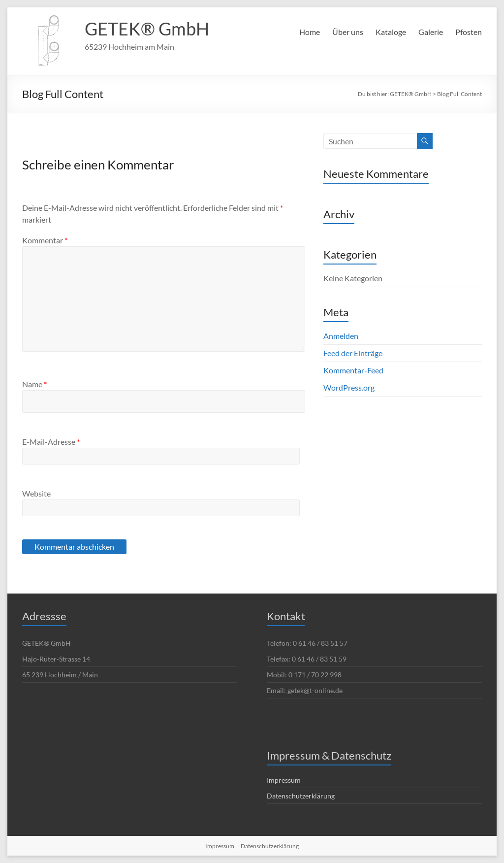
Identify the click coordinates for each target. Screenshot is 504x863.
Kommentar (45, 240)
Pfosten (469, 32)
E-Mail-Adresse (51, 442)
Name (34, 384)
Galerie (431, 32)
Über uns (348, 32)
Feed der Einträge (353, 353)
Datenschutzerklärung (301, 796)
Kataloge (391, 32)
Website (36, 493)
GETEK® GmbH (147, 29)
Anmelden (341, 336)
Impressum (284, 780)
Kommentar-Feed (353, 370)
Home (310, 32)
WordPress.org (349, 387)
